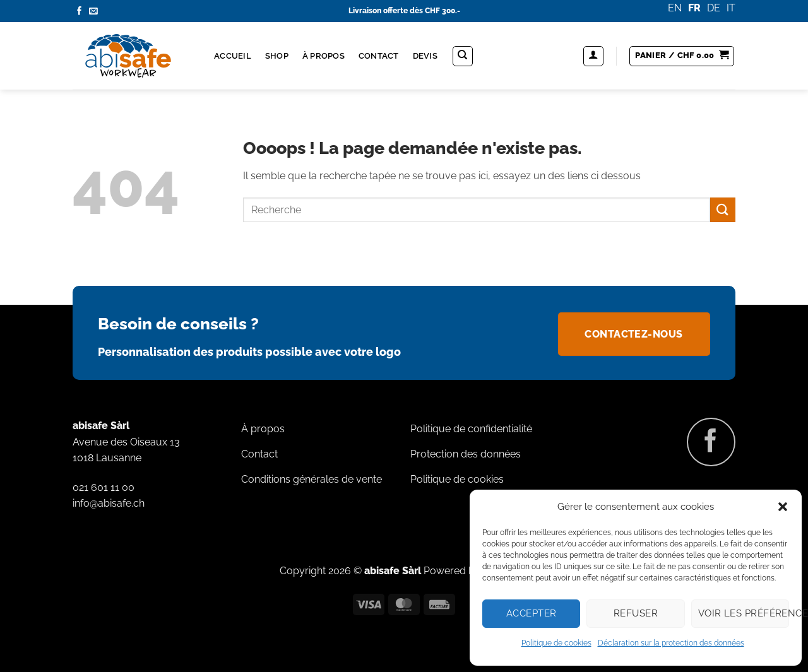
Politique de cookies (556, 643)
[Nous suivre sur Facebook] (80, 12)
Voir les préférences (744, 613)
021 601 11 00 (104, 487)
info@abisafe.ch (109, 503)
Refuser (636, 613)
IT (731, 8)
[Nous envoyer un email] (93, 12)
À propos (324, 56)
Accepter (532, 613)
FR (694, 8)
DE (714, 8)
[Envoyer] (723, 210)
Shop (277, 56)
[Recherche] (463, 56)
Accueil (233, 56)
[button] (783, 507)
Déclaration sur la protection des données (671, 643)
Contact (379, 56)
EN (675, 8)
